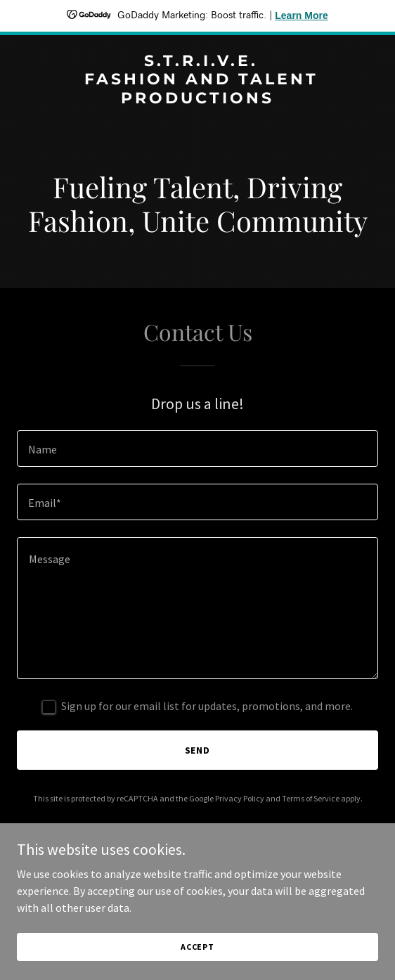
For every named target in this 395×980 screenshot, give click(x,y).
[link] (197, 99)
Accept (197, 947)
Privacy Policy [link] (240, 798)
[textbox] (197, 449)
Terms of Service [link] (311, 798)
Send (198, 750)
